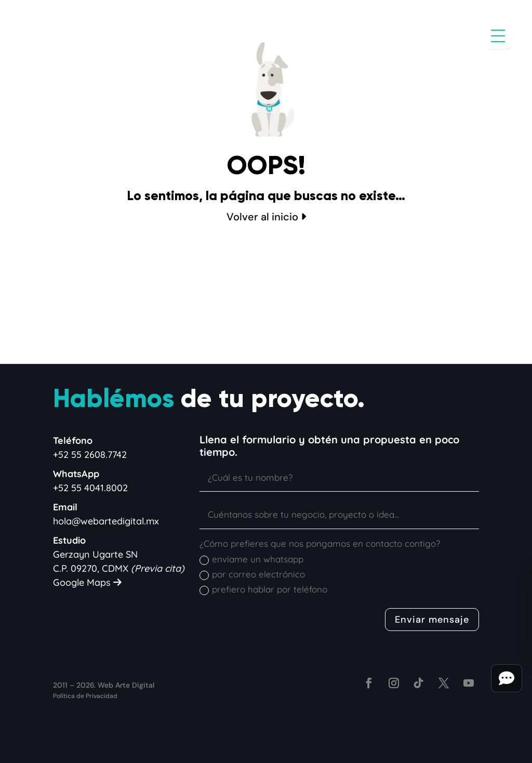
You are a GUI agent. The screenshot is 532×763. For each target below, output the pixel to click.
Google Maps (87, 582)
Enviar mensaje (432, 620)
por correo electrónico (252, 574)
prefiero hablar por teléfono (263, 589)
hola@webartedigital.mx (106, 521)
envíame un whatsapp (251, 559)
